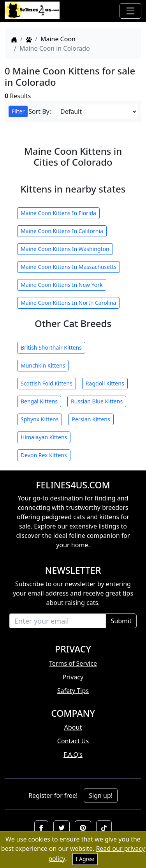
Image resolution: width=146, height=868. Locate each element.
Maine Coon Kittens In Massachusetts (69, 267)
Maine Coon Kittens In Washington (65, 249)
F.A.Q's (73, 755)
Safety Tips (73, 691)
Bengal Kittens (39, 401)
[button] (41, 828)
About (73, 727)
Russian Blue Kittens (97, 401)
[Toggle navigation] (130, 11)
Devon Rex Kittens (44, 455)
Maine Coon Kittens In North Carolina (68, 303)
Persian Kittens (91, 419)
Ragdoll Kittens (105, 383)
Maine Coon (58, 39)
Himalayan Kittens (44, 437)
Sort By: (40, 111)
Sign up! (101, 796)
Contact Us (73, 741)
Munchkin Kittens (43, 365)
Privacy (73, 677)
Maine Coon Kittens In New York (62, 285)
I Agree (85, 859)
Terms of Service (73, 663)
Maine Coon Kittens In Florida (58, 213)
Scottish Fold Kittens (47, 383)
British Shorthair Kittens (51, 347)
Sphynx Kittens (40, 419)
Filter (18, 111)
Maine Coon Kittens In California (62, 231)
